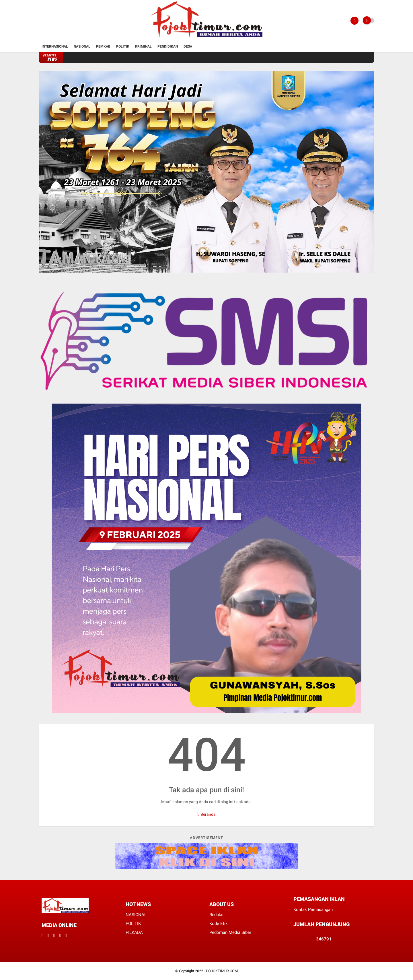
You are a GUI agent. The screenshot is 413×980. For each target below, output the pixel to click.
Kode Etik (219, 924)
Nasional (82, 46)
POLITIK (133, 924)
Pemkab (103, 46)
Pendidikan (168, 46)
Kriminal (143, 46)
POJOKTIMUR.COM (222, 971)
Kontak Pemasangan (313, 909)
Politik (123, 46)
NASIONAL (136, 915)
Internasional (55, 46)
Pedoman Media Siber (230, 932)
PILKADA (134, 932)
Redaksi (217, 915)
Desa (188, 46)
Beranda (206, 814)
